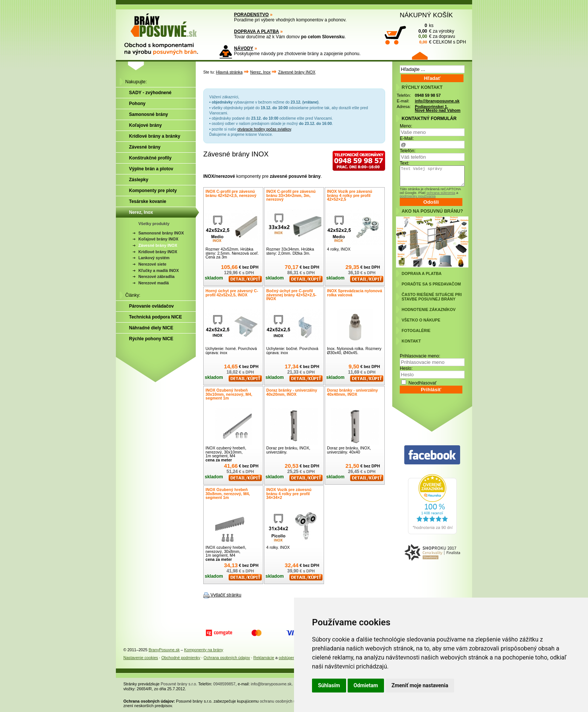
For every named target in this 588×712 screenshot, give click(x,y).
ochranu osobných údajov (283, 701)
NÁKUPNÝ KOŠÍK (426, 15)
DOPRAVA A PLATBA (256, 32)
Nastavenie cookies (141, 658)
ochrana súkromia (441, 193)
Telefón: (408, 151)
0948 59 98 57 (428, 95)
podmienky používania (418, 196)
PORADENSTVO (251, 15)
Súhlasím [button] (329, 685)
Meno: (406, 126)
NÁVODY (244, 48)
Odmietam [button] (366, 685)
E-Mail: (407, 138)
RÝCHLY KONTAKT (422, 87)
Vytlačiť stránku (226, 595)
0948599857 (224, 684)
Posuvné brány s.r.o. (179, 684)
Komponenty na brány (204, 650)
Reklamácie (264, 658)
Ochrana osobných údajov (227, 658)
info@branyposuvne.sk (437, 101)
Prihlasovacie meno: (420, 356)
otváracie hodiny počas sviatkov (264, 129)
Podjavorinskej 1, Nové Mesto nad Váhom (438, 109)
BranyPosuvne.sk (164, 650)
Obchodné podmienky (181, 658)
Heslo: (406, 368)
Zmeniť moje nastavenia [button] (420, 685)
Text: (404, 163)
